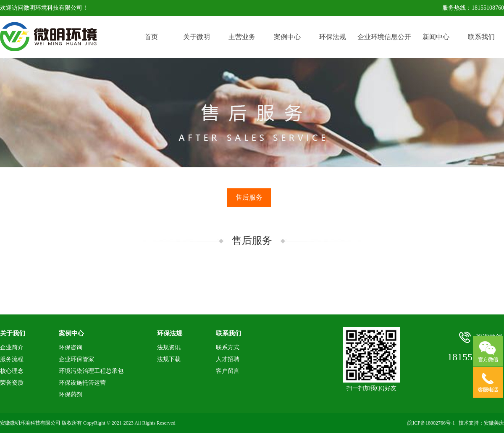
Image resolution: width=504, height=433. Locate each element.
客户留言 (228, 371)
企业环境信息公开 (384, 37)
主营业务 (242, 37)
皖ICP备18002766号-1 (431, 423)
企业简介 (12, 347)
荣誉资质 (12, 383)
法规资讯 (169, 347)
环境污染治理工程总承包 (91, 371)
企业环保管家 (76, 359)
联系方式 (228, 347)
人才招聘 (228, 359)
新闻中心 (436, 37)
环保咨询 (71, 347)
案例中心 (287, 37)
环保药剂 (71, 395)
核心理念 (12, 371)
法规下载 (169, 359)
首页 (151, 37)
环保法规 (333, 37)
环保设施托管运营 (82, 383)
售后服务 (249, 197)
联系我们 (481, 37)
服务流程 (12, 359)
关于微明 (197, 37)
